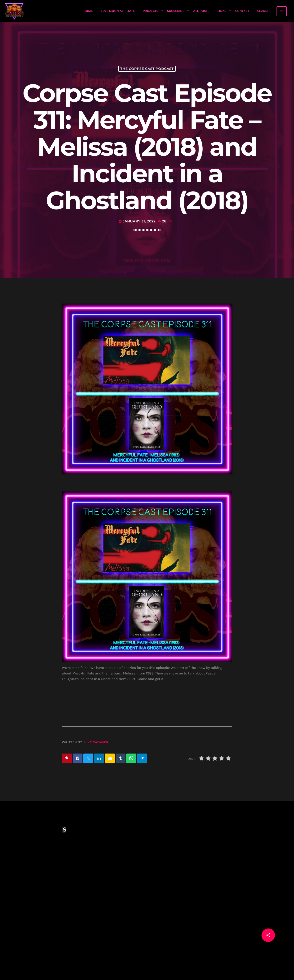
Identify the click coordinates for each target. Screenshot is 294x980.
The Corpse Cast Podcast (147, 69)
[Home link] (15, 11)
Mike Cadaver (96, 742)
